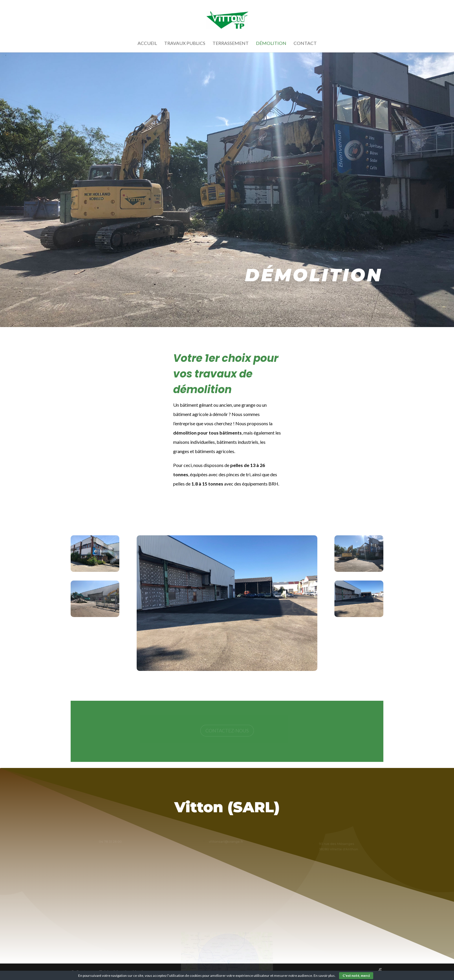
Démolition (271, 43)
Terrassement (231, 43)
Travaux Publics (185, 43)
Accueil (147, 43)
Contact (305, 43)
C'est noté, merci (356, 976)
